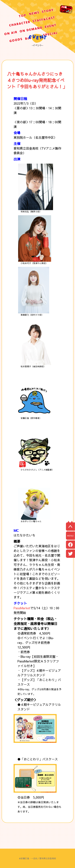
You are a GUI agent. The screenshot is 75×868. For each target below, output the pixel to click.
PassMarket (22, 608)
